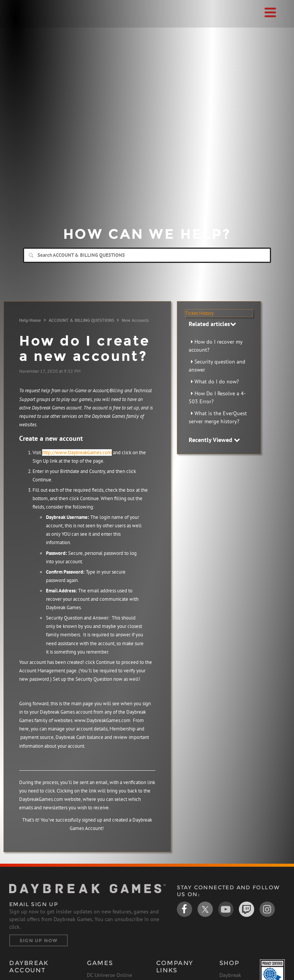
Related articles (212, 324)
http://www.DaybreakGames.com (77, 452)
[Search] (147, 255)
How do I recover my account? (216, 346)
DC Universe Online (109, 975)
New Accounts (135, 320)
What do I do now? (217, 382)
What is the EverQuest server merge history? (218, 417)
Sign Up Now (38, 940)
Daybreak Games (28, 22)
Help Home (30, 320)
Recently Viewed (214, 440)
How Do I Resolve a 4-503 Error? (217, 397)
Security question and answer (217, 366)
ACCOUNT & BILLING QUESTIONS (81, 320)
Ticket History (199, 313)
